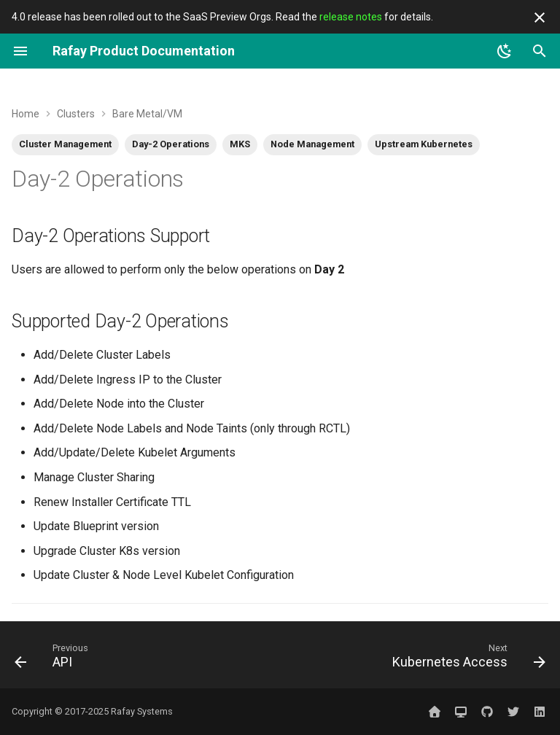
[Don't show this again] (540, 17)
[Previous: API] (54, 659)
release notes (351, 17)
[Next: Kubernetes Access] (466, 659)
